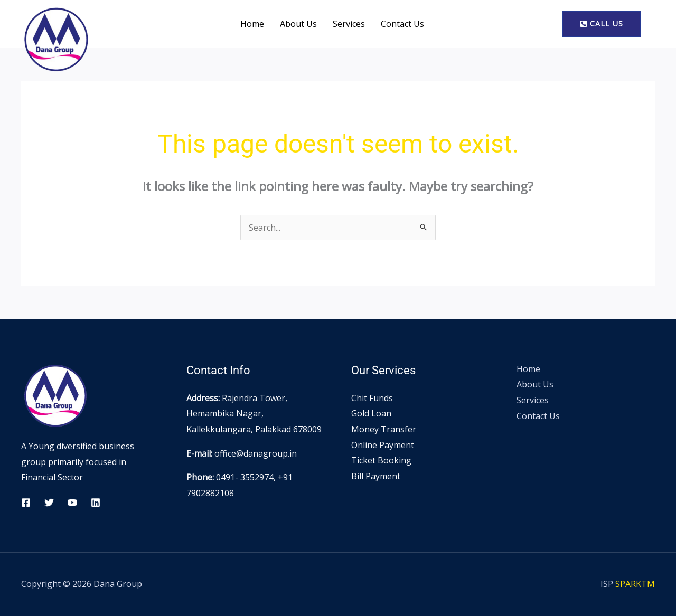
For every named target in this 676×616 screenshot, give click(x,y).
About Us (298, 24)
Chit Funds (372, 398)
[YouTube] (72, 503)
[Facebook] (26, 503)
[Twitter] (49, 503)
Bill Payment (376, 476)
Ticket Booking (381, 460)
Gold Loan (371, 413)
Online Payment (383, 445)
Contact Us (402, 24)
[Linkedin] (96, 503)
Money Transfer (384, 429)
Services (349, 24)
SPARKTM (635, 584)
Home (252, 24)
